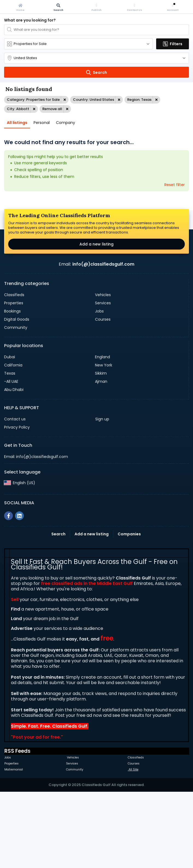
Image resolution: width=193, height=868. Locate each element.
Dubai (10, 433)
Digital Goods (17, 396)
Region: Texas (139, 100)
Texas (10, 450)
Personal (42, 123)
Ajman (101, 458)
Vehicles (103, 371)
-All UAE (11, 458)
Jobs (99, 387)
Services (103, 379)
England (103, 433)
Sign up (102, 495)
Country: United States (93, 100)
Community (16, 404)
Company (66, 123)
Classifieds (14, 371)
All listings (17, 123)
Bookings (12, 387)
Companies (129, 610)
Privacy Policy (17, 503)
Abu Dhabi (14, 466)
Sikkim (101, 450)
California (13, 441)
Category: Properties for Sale (33, 100)
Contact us (15, 495)
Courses (103, 396)
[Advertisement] (96, 239)
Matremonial (14, 846)
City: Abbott (18, 109)
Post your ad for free (36, 813)
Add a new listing (96, 320)
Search (58, 610)
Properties (14, 379)
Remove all (52, 109)
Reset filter (175, 185)
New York (104, 441)
